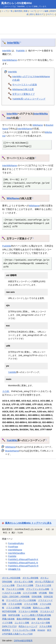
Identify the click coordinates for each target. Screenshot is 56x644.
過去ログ (39, 14)
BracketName (12, 451)
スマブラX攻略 (30, 593)
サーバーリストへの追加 (25, 85)
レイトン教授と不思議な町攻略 (36, 615)
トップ (4, 11)
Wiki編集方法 (14, 569)
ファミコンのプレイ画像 (24, 630)
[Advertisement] (28, 25)
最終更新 (18, 11)
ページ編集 (44, 11)
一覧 (11, 11)
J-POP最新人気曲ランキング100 (17, 634)
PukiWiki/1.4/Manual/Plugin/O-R (23, 566)
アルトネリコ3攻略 (15, 589)
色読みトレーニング (28, 626)
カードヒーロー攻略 (41, 623)
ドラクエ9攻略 (13, 608)
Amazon (41, 630)
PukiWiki (20, 51)
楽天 (49, 630)
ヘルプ (32, 11)
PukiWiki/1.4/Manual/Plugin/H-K (23, 559)
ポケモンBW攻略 (30, 578)
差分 (32, 14)
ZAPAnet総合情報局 (23, 641)
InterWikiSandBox (17, 553)
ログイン (51, 14)
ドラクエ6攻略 (15, 604)
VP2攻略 (43, 593)
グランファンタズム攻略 (38, 589)
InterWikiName (10, 60)
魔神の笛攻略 (44, 619)
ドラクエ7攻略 (31, 604)
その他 (6, 391)
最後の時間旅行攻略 (26, 619)
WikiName (38, 125)
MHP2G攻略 (14, 615)
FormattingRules (16, 543)
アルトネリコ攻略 (25, 585)
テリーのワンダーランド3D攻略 (21, 600)
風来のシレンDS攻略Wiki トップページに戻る (28, 523)
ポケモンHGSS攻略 (11, 578)
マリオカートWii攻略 (28, 611)
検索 (26, 11)
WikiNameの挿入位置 (23, 89)
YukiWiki (12, 372)
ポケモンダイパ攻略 (24, 582)
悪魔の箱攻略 (8, 619)
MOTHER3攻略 (9, 611)
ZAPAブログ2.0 (9, 626)
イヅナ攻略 (7, 623)
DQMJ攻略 (37, 597)
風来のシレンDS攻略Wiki (17, 3)
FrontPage (13, 547)
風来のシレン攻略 (41, 608)
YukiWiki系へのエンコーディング (29, 99)
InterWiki (13, 43)
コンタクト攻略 (22, 623)
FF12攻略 (26, 608)
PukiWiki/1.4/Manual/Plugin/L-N (23, 563)
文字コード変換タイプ (23, 94)
